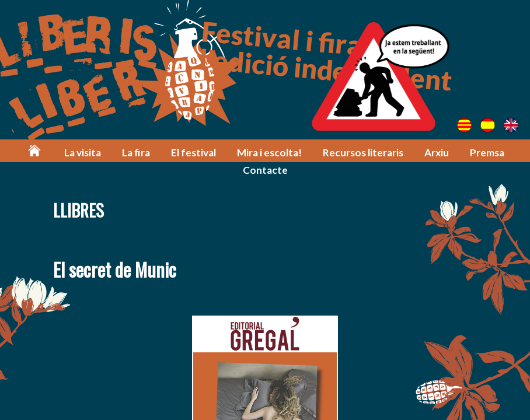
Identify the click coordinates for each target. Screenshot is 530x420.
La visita (83, 153)
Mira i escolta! (269, 153)
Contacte (265, 170)
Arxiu (437, 153)
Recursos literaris (363, 153)
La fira (136, 153)
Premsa (487, 153)
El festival (193, 153)
